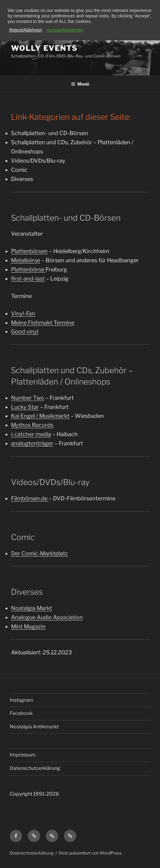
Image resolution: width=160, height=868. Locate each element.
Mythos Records (32, 425)
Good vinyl (25, 331)
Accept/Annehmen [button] (65, 30)
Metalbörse (26, 260)
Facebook (21, 713)
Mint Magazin (28, 626)
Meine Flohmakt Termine (43, 323)
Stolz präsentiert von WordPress (90, 853)
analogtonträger (32, 443)
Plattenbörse (28, 269)
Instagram (22, 700)
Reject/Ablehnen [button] (26, 30)
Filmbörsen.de (30, 498)
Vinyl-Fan (23, 313)
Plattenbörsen (29, 251)
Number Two (28, 398)
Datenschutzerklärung (35, 768)
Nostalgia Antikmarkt (34, 727)
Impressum (23, 755)
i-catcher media (31, 434)
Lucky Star (25, 407)
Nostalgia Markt (32, 608)
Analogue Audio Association (47, 617)
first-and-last (28, 279)
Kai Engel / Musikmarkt (40, 416)
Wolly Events (44, 48)
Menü (80, 84)
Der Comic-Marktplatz (39, 553)
